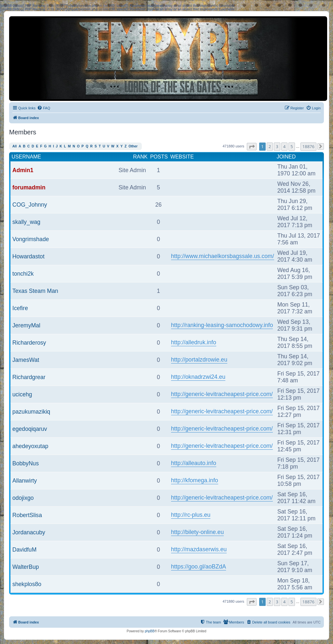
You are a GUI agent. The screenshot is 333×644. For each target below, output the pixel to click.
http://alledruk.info (194, 342)
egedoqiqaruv (30, 429)
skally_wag (26, 222)
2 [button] (270, 146)
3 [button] (277, 146)
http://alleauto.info (194, 463)
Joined (286, 157)
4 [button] (284, 146)
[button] (252, 147)
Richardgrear (29, 377)
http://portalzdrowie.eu (199, 360)
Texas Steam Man (35, 291)
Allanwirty (25, 481)
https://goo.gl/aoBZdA (199, 567)
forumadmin (29, 187)
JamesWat (26, 360)
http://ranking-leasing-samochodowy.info (222, 325)
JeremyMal (26, 325)
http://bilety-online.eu (197, 532)
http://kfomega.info (195, 480)
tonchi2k (23, 274)
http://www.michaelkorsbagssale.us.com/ (223, 256)
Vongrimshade (31, 239)
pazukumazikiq (31, 412)
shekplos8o (27, 584)
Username (27, 157)
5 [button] (292, 146)
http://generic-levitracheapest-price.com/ (222, 394)
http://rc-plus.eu (191, 515)
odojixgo (23, 498)
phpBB (150, 631)
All (14, 146)
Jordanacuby (29, 532)
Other (133, 146)
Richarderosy (29, 343)
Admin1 (23, 170)
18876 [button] (308, 146)
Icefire (20, 308)
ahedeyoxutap (30, 446)
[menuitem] (44, 108)
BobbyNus (26, 463)
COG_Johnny (30, 205)
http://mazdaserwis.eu (199, 549)
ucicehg (22, 394)
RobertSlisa (27, 515)
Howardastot (28, 256)
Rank (140, 157)
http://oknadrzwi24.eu (198, 377)
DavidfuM (24, 550)
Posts (159, 157)
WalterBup (26, 567)
